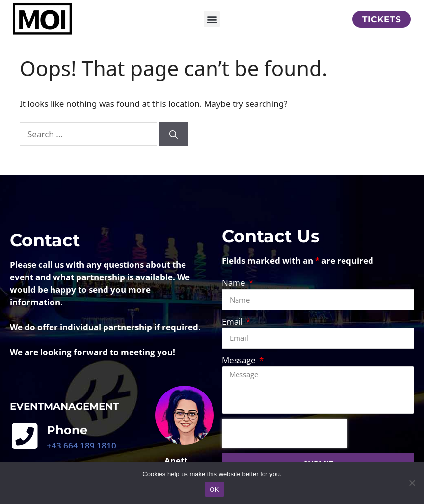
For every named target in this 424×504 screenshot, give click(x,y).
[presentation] (285, 445)
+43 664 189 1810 (81, 457)
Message (240, 371)
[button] (212, 19)
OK (214, 490)
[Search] (173, 145)
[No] (412, 483)
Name (235, 294)
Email (233, 333)
